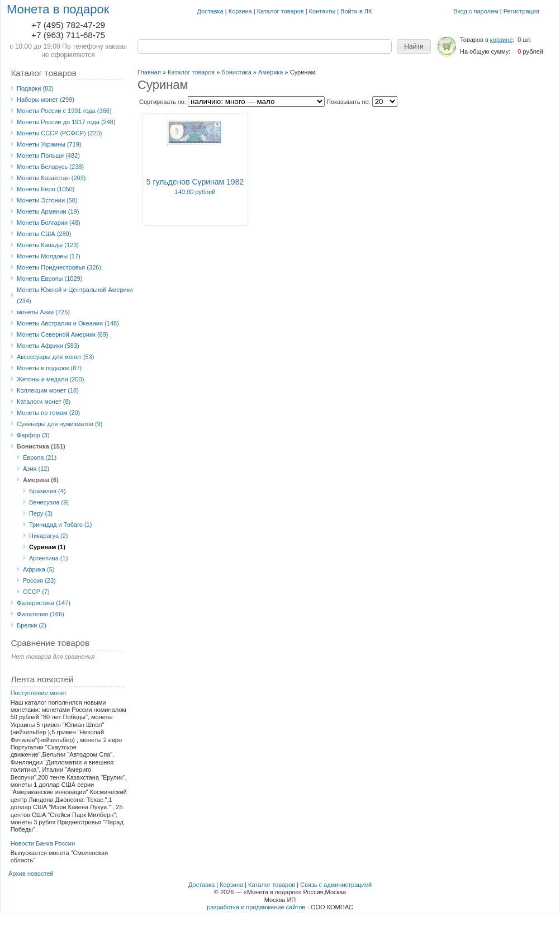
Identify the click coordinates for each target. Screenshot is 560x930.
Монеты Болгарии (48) (49, 223)
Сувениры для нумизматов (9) (60, 424)
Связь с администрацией (336, 885)
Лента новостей (42, 679)
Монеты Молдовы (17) (49, 256)
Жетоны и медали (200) (50, 379)
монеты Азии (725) (43, 312)
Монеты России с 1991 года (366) (64, 111)
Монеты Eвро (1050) (46, 189)
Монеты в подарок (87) (49, 368)
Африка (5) (39, 569)
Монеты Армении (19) (48, 211)
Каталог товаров (281, 11)
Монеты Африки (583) (48, 346)
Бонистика (236, 72)
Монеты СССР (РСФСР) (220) (59, 133)
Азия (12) (36, 469)
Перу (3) (41, 513)
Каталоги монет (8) (44, 402)
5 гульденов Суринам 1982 (195, 182)
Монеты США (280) (44, 234)
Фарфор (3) (33, 435)
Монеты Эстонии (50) (47, 200)
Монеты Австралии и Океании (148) (68, 323)
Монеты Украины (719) (49, 144)
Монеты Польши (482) (48, 155)
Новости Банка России (43, 843)
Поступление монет (39, 693)
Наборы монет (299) (46, 100)
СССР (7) (36, 592)
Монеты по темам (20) (48, 413)
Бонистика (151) (41, 446)
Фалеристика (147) (44, 603)
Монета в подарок (58, 9)
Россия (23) (39, 580)
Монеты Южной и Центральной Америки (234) (75, 295)
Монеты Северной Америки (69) (63, 334)
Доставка (210, 11)
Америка (270, 72)
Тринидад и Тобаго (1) (60, 525)
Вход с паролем (476, 11)
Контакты (322, 11)
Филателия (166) (41, 614)
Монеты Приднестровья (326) (59, 267)
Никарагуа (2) (49, 536)
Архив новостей (31, 874)
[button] (414, 46)
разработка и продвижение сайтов (256, 907)
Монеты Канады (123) (48, 245)
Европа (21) (40, 457)
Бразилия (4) (48, 491)
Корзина (240, 11)
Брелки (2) (32, 625)
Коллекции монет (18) (48, 390)
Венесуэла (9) (49, 502)
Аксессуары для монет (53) (55, 357)
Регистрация (521, 11)
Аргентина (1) (48, 558)
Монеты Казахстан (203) (51, 178)
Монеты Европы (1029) (49, 278)
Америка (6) (41, 480)
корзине (501, 40)
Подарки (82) (35, 88)
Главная (149, 72)
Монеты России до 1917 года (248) (66, 122)
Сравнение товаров (50, 643)
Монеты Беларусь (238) (50, 167)
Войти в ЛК (356, 11)
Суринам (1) (47, 547)
